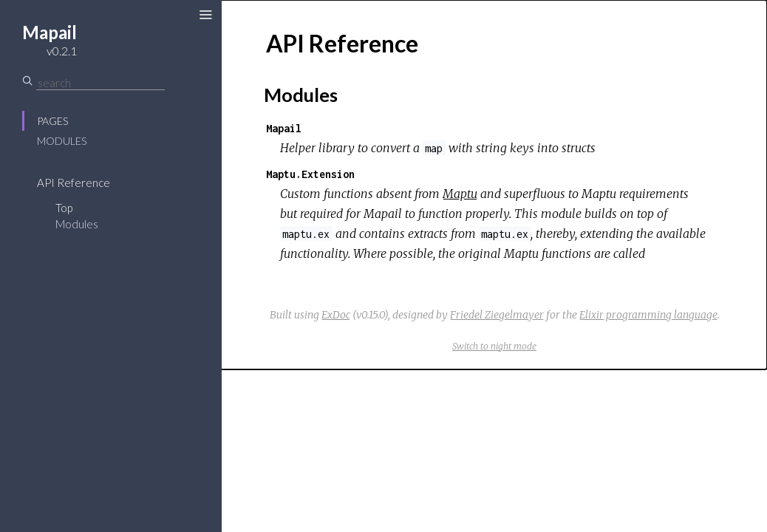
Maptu (460, 194)
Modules (62, 141)
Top (64, 208)
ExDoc (336, 315)
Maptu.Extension (310, 174)
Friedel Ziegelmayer (497, 315)
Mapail (284, 128)
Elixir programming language (648, 315)
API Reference (74, 183)
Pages (52, 121)
